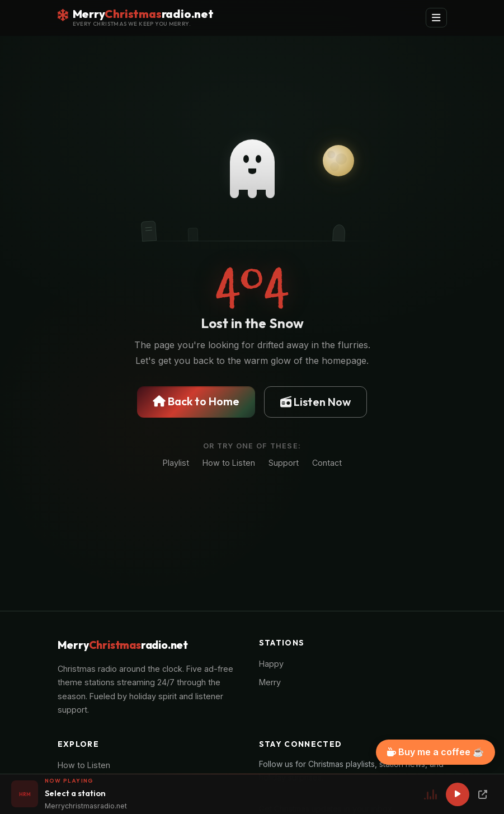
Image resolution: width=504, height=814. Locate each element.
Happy (271, 664)
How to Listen (229, 463)
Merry (270, 682)
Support (284, 463)
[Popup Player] (483, 794)
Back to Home (196, 401)
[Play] (458, 794)
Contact (327, 463)
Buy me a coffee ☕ (435, 752)
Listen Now (315, 402)
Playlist (176, 463)
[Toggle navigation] (436, 18)
